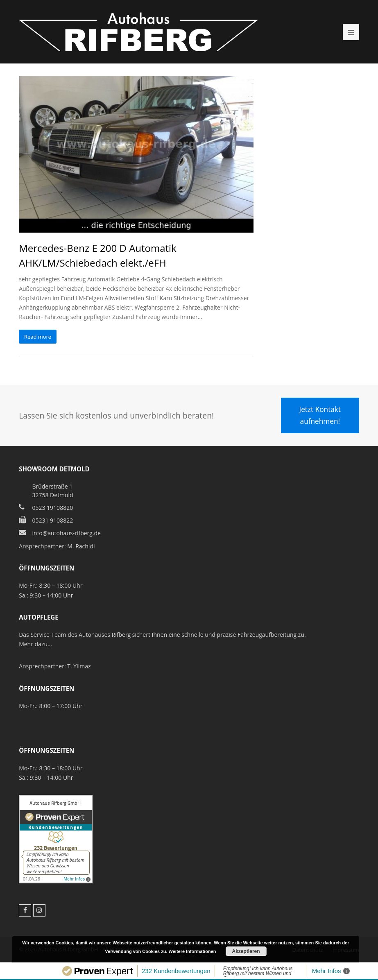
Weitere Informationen (192, 951)
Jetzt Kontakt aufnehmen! (320, 415)
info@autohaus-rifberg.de (66, 533)
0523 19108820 (52, 508)
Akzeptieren (246, 951)
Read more (38, 337)
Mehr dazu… (35, 644)
